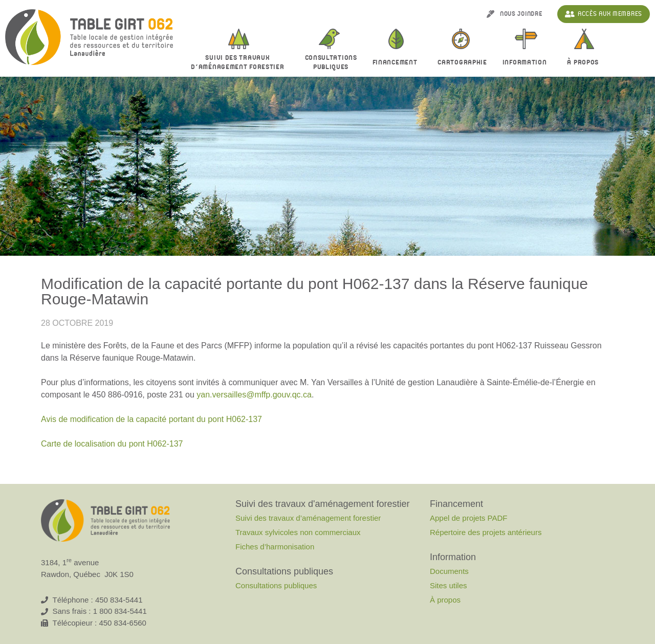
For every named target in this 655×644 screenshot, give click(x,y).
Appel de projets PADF (468, 518)
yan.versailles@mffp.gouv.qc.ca (254, 395)
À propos (585, 63)
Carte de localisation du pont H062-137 (112, 444)
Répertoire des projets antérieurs (486, 532)
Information (527, 63)
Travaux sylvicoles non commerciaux (298, 532)
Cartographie (462, 62)
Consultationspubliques (331, 62)
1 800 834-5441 (120, 611)
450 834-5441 (119, 600)
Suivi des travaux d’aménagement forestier (240, 62)
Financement (398, 63)
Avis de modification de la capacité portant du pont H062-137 (151, 419)
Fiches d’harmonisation (275, 547)
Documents (449, 571)
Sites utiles (449, 585)
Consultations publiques (276, 585)
